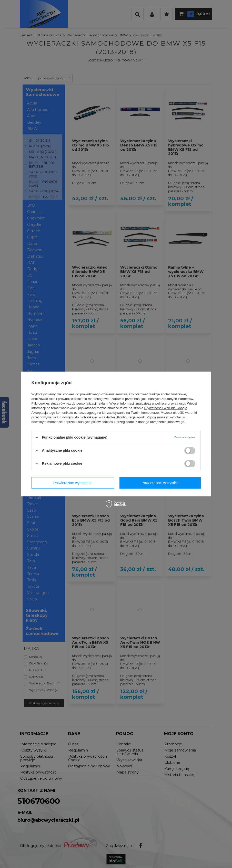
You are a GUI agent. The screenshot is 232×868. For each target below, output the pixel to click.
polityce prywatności (170, 403)
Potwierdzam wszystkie (160, 483)
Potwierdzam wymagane (73, 483)
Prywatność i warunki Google (166, 408)
